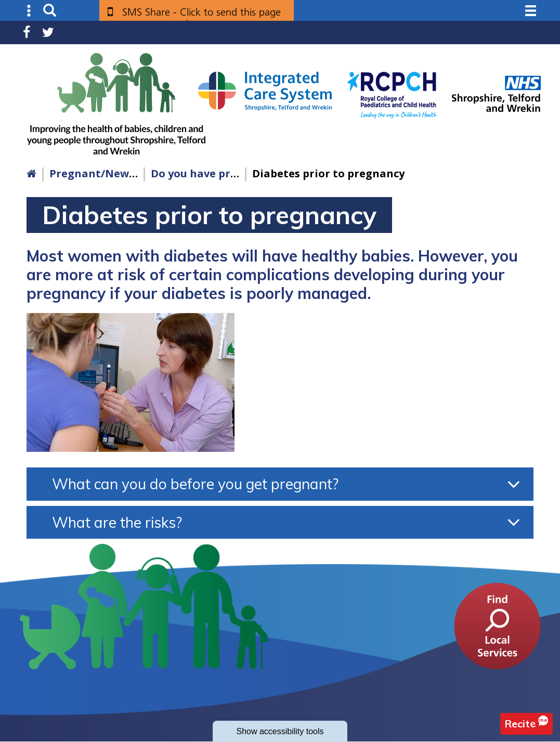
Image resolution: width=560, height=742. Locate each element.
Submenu (29, 11)
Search (50, 11)
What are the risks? (117, 522)
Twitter (48, 32)
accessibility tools (280, 731)
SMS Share (201, 16)
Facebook (27, 32)
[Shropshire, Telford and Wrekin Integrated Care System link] (265, 90)
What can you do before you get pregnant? (195, 484)
